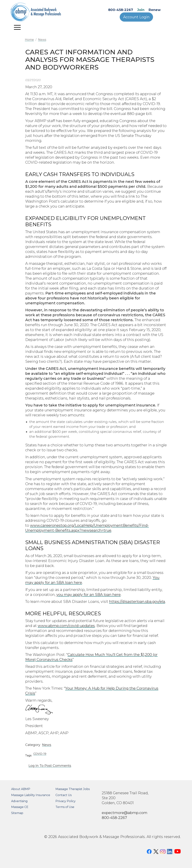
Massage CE (20, 807)
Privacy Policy (66, 801)
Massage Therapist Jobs (73, 789)
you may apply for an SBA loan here (88, 594)
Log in (34, 766)
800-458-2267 (121, 10)
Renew (155, 10)
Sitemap (17, 813)
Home (29, 40)
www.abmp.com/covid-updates (66, 626)
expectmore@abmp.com (125, 813)
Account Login (136, 17)
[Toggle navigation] (17, 27)
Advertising (19, 801)
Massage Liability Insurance (31, 795)
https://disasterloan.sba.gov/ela (137, 601)
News (42, 40)
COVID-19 (40, 754)
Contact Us (64, 795)
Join (141, 10)
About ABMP (21, 789)
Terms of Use (65, 807)
